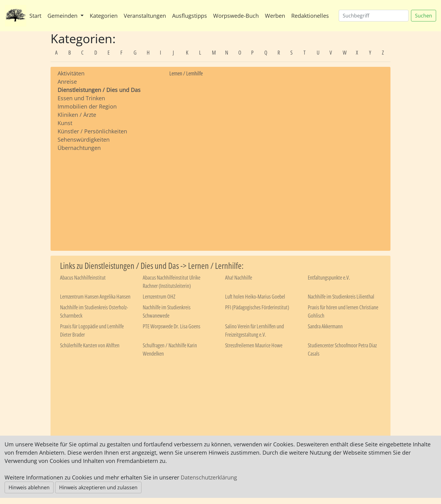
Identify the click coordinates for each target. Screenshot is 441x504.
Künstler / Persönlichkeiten (92, 131)
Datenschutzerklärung (209, 477)
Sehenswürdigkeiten (84, 139)
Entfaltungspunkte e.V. (329, 277)
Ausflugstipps (190, 16)
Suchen (424, 16)
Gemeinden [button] (63, 16)
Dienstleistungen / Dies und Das (99, 90)
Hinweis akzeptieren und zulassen (98, 487)
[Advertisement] (109, 195)
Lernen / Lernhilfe (186, 73)
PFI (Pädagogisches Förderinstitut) (257, 307)
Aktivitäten (71, 73)
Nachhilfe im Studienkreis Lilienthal (341, 296)
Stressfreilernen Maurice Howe (254, 345)
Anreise (67, 82)
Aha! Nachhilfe (239, 277)
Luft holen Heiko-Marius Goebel (255, 296)
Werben (275, 16)
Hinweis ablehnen (29, 487)
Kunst (65, 123)
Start (35, 16)
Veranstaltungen (145, 16)
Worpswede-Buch (236, 16)
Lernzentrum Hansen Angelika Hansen (95, 296)
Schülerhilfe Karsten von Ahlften (90, 345)
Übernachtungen (79, 148)
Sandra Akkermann (325, 326)
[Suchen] (374, 16)
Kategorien (104, 16)
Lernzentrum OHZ (159, 296)
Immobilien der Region (87, 106)
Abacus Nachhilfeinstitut (83, 277)
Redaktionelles (310, 16)
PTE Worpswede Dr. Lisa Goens (171, 326)
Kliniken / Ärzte (77, 115)
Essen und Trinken (81, 98)
